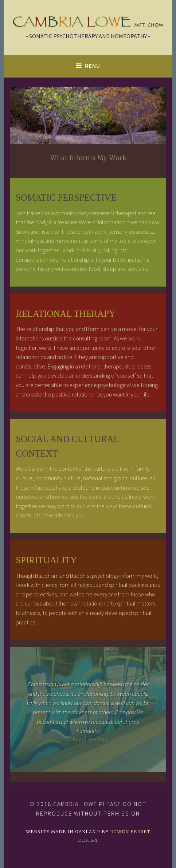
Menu (92, 66)
